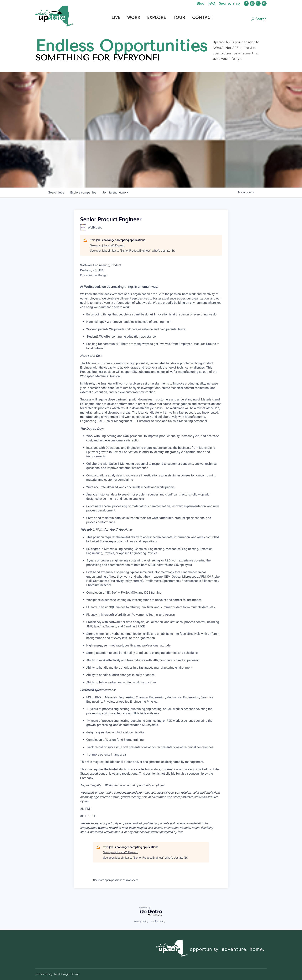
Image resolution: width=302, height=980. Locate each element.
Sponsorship (229, 3)
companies (83, 192)
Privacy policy (141, 921)
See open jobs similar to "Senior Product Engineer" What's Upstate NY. (133, 251)
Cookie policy (158, 921)
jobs (56, 192)
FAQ (212, 3)
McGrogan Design (69, 974)
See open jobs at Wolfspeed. (107, 245)
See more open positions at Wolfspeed (116, 880)
